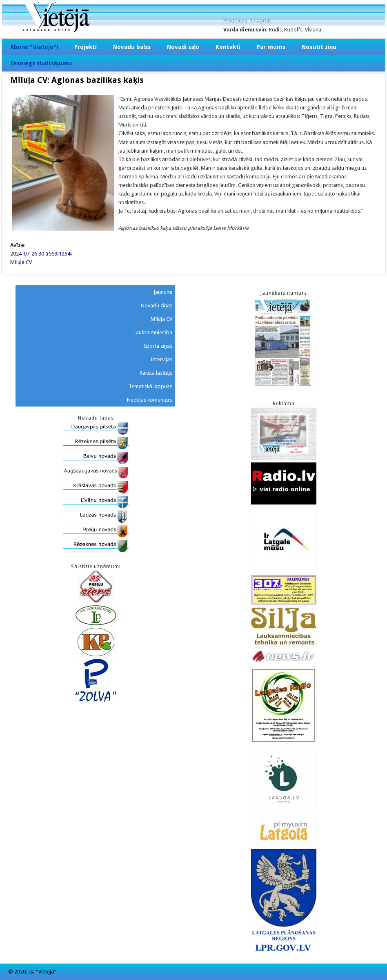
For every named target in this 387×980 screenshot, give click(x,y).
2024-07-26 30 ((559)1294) (41, 254)
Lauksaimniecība (153, 332)
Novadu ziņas (157, 306)
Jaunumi (163, 292)
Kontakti (228, 47)
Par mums (271, 47)
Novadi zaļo (183, 47)
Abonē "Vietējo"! (34, 47)
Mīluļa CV (21, 262)
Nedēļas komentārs (150, 400)
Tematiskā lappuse (150, 386)
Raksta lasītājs (156, 373)
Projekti (86, 47)
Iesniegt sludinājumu (41, 63)
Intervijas (161, 359)
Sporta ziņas (158, 346)
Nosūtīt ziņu (319, 47)
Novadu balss (132, 47)
